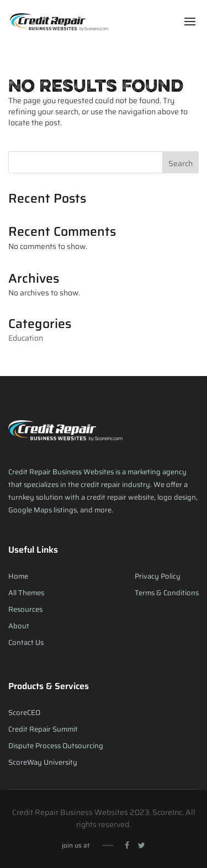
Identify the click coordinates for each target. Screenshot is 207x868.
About (19, 626)
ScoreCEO (24, 713)
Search (181, 163)
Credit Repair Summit (43, 729)
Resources (25, 609)
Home (18, 576)
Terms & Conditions (167, 593)
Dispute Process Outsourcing (56, 746)
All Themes (26, 593)
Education (26, 338)
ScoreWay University (43, 762)
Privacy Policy (158, 576)
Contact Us (26, 642)
